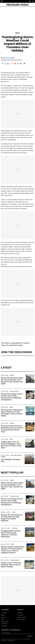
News (17, 33)
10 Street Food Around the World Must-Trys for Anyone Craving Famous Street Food (12, 429)
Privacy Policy (21, 619)
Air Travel (15, 528)
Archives (4, 613)
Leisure (12, 423)
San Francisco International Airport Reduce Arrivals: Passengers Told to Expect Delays (12, 413)
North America (15, 560)
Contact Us (20, 615)
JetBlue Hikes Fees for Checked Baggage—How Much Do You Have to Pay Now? (11, 445)
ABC (31, 95)
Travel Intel (4, 626)
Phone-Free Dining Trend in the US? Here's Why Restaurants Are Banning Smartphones (12, 397)
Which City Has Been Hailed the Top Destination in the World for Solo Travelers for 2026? (12, 381)
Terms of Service (22, 617)
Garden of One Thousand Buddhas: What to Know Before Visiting (11, 565)
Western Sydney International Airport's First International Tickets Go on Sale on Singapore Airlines (13, 550)
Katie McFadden (9, 58)
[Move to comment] (24, 64)
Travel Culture (14, 391)
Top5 (3, 619)
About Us (20, 613)
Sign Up (30, 636)
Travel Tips (4, 624)
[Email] (21, 64)
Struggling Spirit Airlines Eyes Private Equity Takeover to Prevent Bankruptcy (11, 534)
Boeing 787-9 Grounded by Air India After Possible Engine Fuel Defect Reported (12, 518)
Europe (12, 375)
